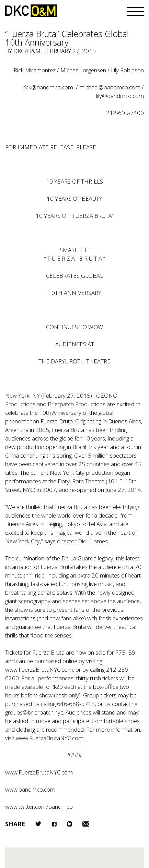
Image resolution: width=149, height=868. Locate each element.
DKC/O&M (31, 11)
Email (86, 824)
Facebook (54, 824)
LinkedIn (70, 824)
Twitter (38, 824)
